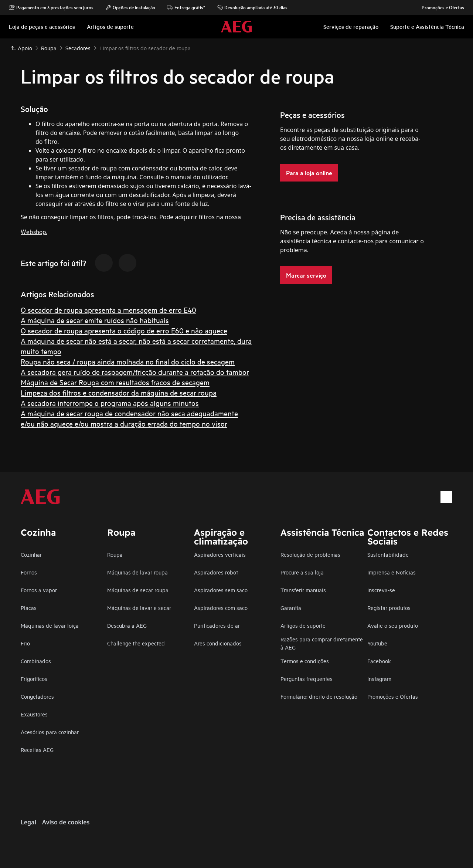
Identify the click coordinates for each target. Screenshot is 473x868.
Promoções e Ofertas (439, 7)
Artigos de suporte (303, 625)
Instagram (379, 679)
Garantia (291, 608)
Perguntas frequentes (307, 679)
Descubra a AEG (127, 625)
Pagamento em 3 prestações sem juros (51, 7)
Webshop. (34, 231)
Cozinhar (31, 554)
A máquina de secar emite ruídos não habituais (95, 320)
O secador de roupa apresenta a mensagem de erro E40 (108, 310)
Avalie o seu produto (393, 625)
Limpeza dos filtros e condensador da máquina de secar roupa (119, 392)
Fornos (29, 572)
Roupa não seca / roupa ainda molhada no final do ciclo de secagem (128, 361)
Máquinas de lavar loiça (50, 625)
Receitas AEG (37, 750)
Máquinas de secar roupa (138, 590)
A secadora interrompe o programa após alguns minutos (110, 403)
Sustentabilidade (388, 554)
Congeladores (37, 696)
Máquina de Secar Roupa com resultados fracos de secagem (115, 382)
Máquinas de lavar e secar (139, 608)
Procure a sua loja (302, 572)
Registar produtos (389, 608)
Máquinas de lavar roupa (137, 572)
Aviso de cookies (66, 822)
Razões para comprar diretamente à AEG (322, 643)
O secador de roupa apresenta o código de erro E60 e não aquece (124, 330)
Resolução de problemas (310, 554)
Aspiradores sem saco (221, 590)
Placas (29, 608)
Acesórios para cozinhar (50, 732)
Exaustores (34, 714)
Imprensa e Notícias (392, 572)
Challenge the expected (136, 643)
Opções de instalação (130, 7)
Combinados (36, 661)
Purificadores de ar (217, 625)
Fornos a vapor (39, 590)
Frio (25, 643)
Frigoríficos (34, 679)
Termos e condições (305, 661)
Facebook (379, 661)
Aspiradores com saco (221, 608)
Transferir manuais (303, 590)
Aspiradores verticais (220, 554)
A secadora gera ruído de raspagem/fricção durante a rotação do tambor (135, 372)
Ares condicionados (218, 643)
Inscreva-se (381, 590)
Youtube (377, 643)
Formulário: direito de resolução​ (319, 696)
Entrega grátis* (186, 7)
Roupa (115, 554)
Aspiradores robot (216, 572)
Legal (28, 822)
